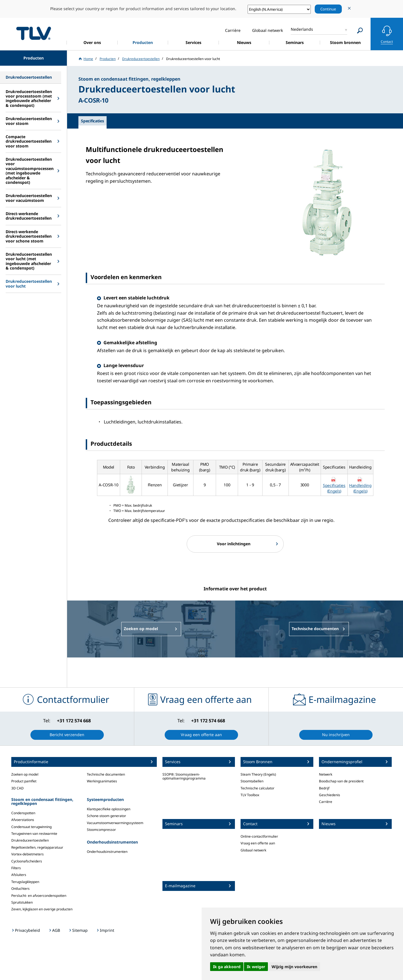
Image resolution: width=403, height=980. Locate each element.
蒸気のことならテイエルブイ (34, 33)
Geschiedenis (330, 795)
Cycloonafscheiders (27, 861)
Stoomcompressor (101, 830)
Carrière (326, 802)
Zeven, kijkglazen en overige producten (42, 909)
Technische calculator (257, 788)
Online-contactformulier (259, 836)
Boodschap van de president (341, 781)
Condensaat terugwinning (31, 827)
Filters (16, 868)
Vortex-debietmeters (27, 854)
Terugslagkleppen (25, 882)
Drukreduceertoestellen (30, 840)
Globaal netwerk (253, 850)
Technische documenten (106, 774)
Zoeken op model (25, 774)
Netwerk (326, 774)
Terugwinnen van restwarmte (34, 834)
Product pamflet (24, 781)
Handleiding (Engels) (360, 488)
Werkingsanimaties (102, 781)
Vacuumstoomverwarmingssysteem (115, 823)
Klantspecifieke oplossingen (109, 809)
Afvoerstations (23, 820)
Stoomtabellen (252, 781)
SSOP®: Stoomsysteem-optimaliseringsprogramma (184, 776)
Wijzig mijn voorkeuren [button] (294, 967)
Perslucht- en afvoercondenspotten (39, 896)
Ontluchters (20, 889)
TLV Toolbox (250, 795)
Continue (328, 9)
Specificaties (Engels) (334, 488)
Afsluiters (19, 875)
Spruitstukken (22, 902)
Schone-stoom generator (106, 816)
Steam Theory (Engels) (258, 774)
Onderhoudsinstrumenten (107, 852)
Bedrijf (324, 788)
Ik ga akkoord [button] (227, 967)
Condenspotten (23, 813)
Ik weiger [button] (256, 967)
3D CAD (17, 788)
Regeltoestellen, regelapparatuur (37, 847)
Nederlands (302, 29)
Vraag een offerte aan (258, 843)
